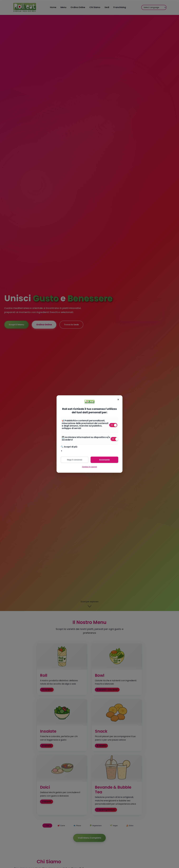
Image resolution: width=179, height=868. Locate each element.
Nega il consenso (75, 460)
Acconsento (104, 460)
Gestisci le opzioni (90, 467)
